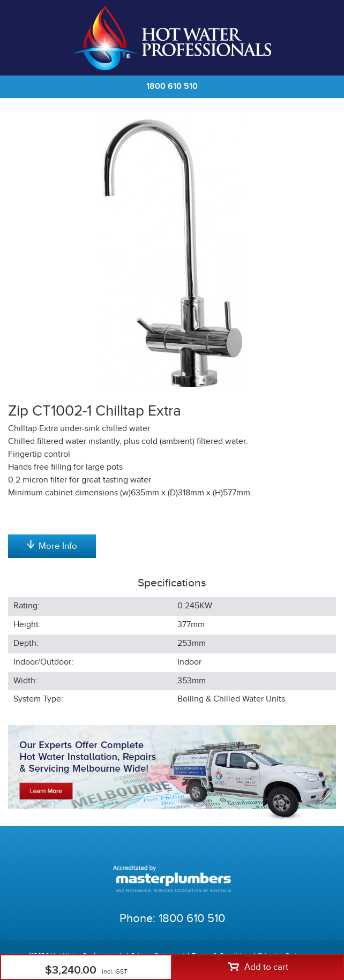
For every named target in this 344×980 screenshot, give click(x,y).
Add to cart (258, 967)
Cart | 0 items (323, 38)
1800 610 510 (172, 86)
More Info (52, 546)
